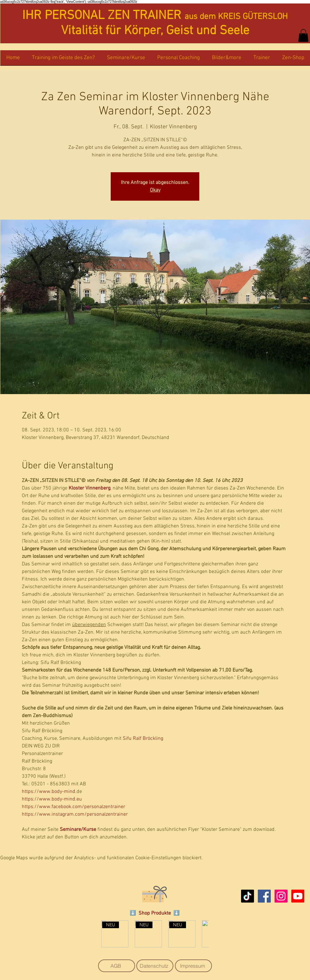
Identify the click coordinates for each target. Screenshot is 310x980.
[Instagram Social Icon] (281, 896)
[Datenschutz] (155, 966)
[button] (303, 36)
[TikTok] (248, 896)
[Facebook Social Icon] (264, 896)
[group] (155, 934)
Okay (155, 190)
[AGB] (117, 966)
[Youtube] (298, 896)
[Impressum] (193, 966)
